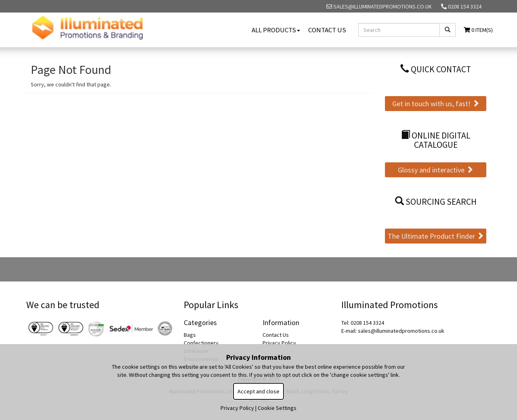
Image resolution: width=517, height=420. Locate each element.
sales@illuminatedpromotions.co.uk (379, 6)
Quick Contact (436, 69)
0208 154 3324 (461, 6)
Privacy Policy (279, 343)
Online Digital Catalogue (436, 140)
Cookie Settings (277, 408)
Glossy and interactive (436, 170)
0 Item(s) (478, 30)
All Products (276, 30)
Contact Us (327, 30)
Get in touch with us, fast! (436, 104)
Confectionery (201, 343)
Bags (190, 335)
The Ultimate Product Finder (436, 236)
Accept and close (258, 391)
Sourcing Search (436, 202)
